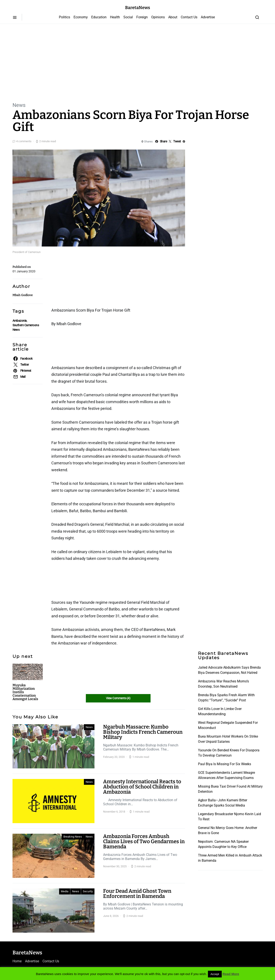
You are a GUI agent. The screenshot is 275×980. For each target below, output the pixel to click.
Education (99, 17)
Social (128, 17)
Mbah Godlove (23, 295)
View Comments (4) (118, 698)
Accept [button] (215, 974)
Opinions (158, 17)
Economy (81, 17)
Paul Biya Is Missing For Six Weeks (225, 764)
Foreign (142, 17)
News (19, 105)
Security (88, 891)
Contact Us (189, 17)
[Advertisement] (138, 62)
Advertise (208, 17)
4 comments (24, 141)
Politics (64, 17)
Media (65, 891)
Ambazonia (20, 321)
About (173, 17)
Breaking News (73, 837)
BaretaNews (138, 8)
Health (115, 17)
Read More (231, 974)
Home (17, 961)
